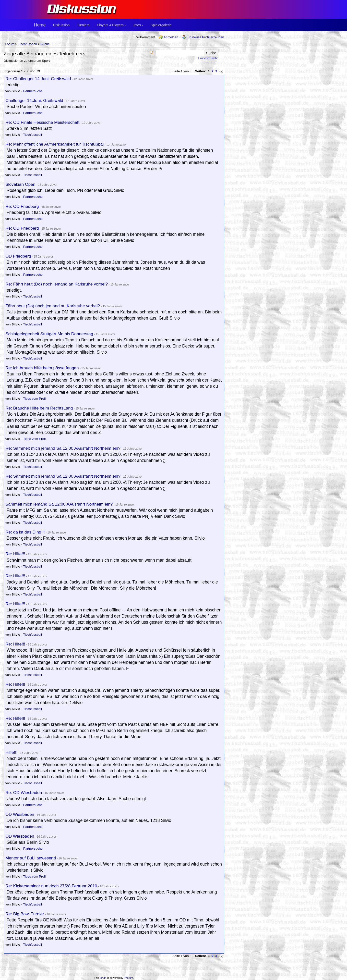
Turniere (83, 25)
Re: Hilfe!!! (15, 554)
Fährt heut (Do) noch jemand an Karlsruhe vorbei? (53, 306)
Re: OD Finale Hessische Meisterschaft (42, 122)
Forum (10, 44)
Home (40, 25)
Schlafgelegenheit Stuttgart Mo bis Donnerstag (49, 334)
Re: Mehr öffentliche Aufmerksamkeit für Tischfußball (55, 144)
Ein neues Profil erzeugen (205, 37)
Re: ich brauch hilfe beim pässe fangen (42, 368)
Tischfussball (27, 44)
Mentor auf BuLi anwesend (31, 858)
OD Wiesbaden (20, 814)
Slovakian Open (20, 184)
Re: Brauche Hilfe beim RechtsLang (39, 408)
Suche (45, 44)
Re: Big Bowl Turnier (25, 914)
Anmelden (171, 37)
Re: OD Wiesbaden (24, 793)
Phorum (128, 978)
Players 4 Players (112, 25)
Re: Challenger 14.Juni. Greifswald (38, 79)
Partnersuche (33, 91)
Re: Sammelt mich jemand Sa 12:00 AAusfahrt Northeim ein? (63, 448)
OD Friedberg (18, 256)
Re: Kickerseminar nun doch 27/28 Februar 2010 (51, 886)
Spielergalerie (161, 25)
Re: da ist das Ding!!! (25, 532)
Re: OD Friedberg (22, 206)
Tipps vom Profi (34, 399)
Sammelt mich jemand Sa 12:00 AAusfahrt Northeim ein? (59, 504)
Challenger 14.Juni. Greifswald (34, 100)
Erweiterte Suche (208, 58)
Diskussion (61, 25)
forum (103, 978)
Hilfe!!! (11, 752)
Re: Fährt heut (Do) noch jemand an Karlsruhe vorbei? (57, 284)
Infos (138, 25)
